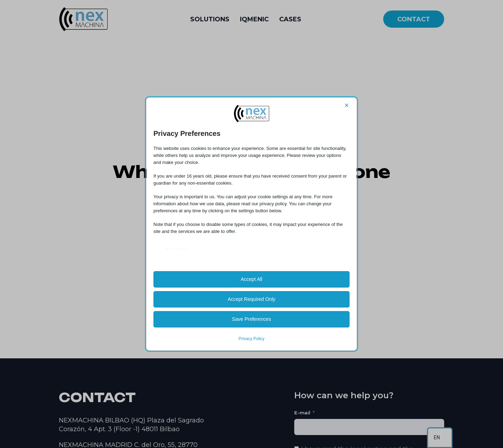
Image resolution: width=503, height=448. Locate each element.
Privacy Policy (251, 339)
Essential (177, 250)
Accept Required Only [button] (251, 299)
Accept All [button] (251, 279)
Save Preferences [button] (251, 319)
